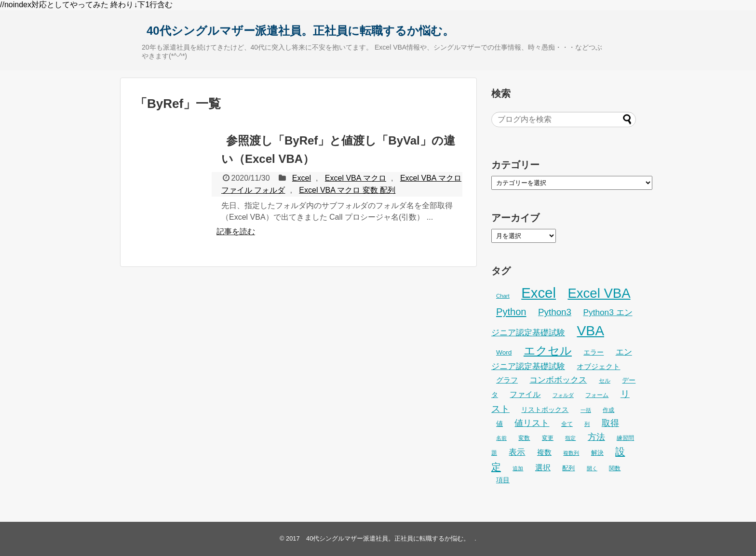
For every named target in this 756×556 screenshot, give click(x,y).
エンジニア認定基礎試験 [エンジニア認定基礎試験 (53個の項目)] (562, 359)
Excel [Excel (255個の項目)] (539, 293)
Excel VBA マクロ (356, 178)
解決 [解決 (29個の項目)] (597, 453)
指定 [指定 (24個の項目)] (570, 438)
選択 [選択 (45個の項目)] (543, 468)
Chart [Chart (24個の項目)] (503, 296)
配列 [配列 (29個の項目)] (568, 468)
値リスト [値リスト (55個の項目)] (532, 423)
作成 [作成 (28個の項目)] (608, 410)
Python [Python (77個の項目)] (511, 312)
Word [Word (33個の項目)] (504, 352)
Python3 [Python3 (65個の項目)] (555, 312)
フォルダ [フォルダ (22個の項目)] (563, 395)
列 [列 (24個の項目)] (587, 424)
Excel (302, 178)
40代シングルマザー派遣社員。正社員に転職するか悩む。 (300, 31)
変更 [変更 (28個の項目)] (548, 438)
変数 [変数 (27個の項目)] (524, 438)
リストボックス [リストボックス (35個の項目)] (545, 410)
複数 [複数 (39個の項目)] (544, 452)
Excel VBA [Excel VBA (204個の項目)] (599, 293)
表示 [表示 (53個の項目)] (517, 452)
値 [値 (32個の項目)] (499, 424)
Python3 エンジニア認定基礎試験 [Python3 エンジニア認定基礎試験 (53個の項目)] (562, 322)
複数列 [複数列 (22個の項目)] (571, 453)
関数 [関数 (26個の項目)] (615, 468)
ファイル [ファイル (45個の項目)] (525, 394)
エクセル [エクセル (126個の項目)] (548, 351)
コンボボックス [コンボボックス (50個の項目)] (558, 380)
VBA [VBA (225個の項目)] (590, 331)
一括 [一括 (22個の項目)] (586, 410)
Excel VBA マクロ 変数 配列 (347, 190)
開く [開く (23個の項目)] (592, 468)
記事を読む (236, 232)
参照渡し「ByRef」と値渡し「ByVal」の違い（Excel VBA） (338, 150)
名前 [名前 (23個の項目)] (501, 438)
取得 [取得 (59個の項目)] (610, 423)
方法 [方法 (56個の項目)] (596, 437)
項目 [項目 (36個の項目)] (503, 480)
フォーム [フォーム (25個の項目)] (597, 395)
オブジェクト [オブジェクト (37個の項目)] (598, 367)
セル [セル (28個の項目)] (605, 381)
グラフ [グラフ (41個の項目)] (507, 380)
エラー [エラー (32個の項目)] (594, 352)
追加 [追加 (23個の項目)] (518, 468)
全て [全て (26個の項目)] (567, 424)
